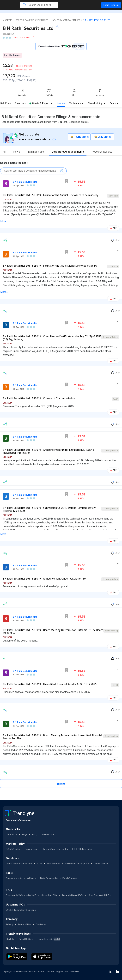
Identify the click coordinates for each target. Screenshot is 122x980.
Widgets (31, 878)
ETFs (40, 863)
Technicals (75, 103)
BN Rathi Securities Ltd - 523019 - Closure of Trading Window (39, 398)
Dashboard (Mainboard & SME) (21, 895)
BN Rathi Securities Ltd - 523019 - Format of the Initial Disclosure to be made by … (52, 266)
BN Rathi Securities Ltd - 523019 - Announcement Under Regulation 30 (44, 579)
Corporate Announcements (68, 152)
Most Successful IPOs (99, 895)
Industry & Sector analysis (19, 863)
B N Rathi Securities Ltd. (26, 182)
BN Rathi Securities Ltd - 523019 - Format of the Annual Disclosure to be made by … (52, 195)
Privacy (9, 924)
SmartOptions (26, 939)
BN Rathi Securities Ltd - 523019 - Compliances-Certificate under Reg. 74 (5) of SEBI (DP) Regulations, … (52, 338)
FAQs (35, 834)
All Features (48, 834)
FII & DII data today (82, 849)
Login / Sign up (111, 5)
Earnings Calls (36, 152)
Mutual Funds (54, 863)
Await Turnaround (22, 38)
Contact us (12, 834)
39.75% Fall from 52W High (19, 70)
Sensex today (32, 849)
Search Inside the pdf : (14, 163)
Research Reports (102, 152)
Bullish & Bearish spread (77, 863)
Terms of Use (24, 924)
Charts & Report (39, 103)
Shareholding (96, 103)
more (61, 784)
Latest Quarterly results (55, 849)
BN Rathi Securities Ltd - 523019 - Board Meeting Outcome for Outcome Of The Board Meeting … (53, 632)
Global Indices (101, 863)
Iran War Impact (12, 55)
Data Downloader (49, 878)
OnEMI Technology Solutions (21, 910)
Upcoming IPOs (49, 895)
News (60, 103)
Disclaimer (41, 924)
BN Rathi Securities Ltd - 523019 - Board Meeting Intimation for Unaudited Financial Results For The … (52, 737)
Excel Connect (70, 878)
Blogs (25, 834)
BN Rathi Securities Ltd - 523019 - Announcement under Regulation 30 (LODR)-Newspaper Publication (49, 451)
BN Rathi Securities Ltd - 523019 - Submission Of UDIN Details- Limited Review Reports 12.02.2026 (49, 509)
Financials (20, 103)
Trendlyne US (49, 939)
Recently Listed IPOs (73, 895)
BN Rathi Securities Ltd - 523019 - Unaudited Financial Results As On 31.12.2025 (50, 684)
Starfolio (10, 939)
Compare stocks (14, 878)
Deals (113, 103)
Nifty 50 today (13, 849)
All (4, 152)
